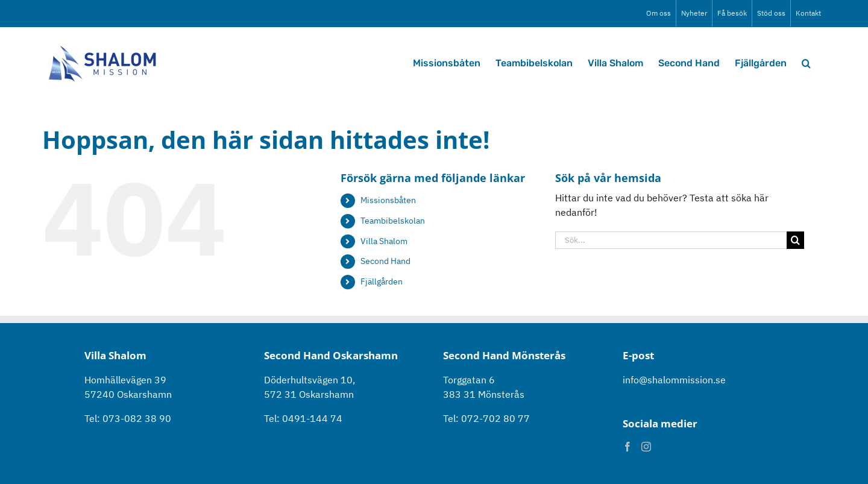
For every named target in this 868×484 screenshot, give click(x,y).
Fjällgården (382, 281)
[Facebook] (627, 447)
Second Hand (385, 261)
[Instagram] (646, 447)
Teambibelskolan (393, 221)
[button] (806, 62)
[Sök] (795, 240)
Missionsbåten (388, 200)
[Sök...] (671, 240)
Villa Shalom (384, 241)
